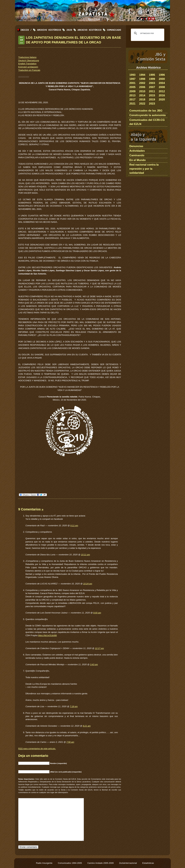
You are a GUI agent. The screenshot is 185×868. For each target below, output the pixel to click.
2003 (152, 83)
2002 (142, 83)
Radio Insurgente (45, 863)
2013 (132, 95)
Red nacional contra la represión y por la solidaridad (144, 169)
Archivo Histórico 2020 (55, 30)
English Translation (27, 64)
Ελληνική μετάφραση (28, 67)
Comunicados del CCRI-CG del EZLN (147, 122)
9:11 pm (74, 526)
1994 (142, 75)
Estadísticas (148, 863)
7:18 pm (74, 706)
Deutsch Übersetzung (29, 60)
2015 (152, 95)
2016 (162, 95)
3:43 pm (94, 664)
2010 (142, 91)
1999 (152, 79)
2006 (142, 87)
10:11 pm (85, 555)
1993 (132, 75)
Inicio (25, 30)
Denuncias (136, 146)
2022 (142, 104)
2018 (142, 100)
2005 (132, 87)
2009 (132, 91)
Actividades (137, 151)
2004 (162, 83)
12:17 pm (99, 648)
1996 (162, 75)
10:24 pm (88, 584)
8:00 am (97, 613)
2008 (162, 87)
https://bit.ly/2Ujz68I (47, 635)
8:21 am (87, 726)
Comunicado (114, 30)
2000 (162, 79)
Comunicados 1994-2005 (70, 863)
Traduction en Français (29, 70)
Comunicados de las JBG (146, 111)
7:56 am (70, 742)
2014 (142, 95)
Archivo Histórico (89, 30)
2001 (132, 83)
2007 (152, 87)
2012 (162, 91)
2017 (132, 100)
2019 (152, 100)
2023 (152, 104)
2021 (132, 104)
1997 (132, 79)
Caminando (137, 155)
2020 (162, 100)
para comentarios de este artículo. (37, 749)
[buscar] (147, 33)
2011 (152, 91)
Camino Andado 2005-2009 (101, 863)
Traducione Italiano (27, 57)
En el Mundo (138, 160)
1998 (142, 79)
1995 (152, 75)
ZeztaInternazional (128, 863)
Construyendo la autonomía (147, 115)
